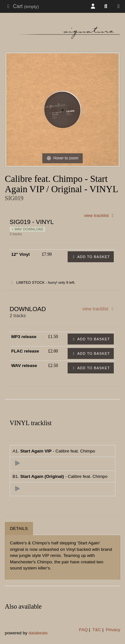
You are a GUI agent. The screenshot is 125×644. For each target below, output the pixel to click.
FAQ (83, 630)
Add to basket (91, 257)
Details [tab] (19, 528)
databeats (38, 633)
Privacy (113, 630)
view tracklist (100, 215)
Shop (120, 7)
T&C (97, 630)
